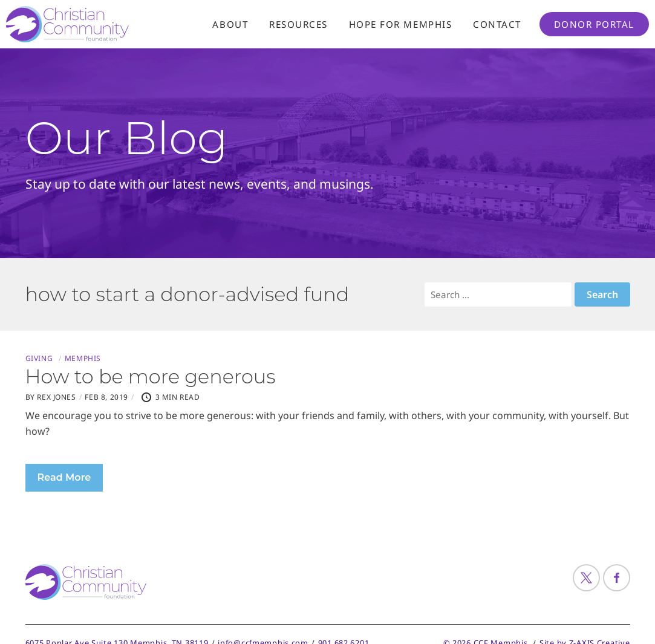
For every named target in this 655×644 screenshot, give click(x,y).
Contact (497, 24)
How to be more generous (151, 376)
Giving (39, 359)
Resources (298, 24)
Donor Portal (594, 24)
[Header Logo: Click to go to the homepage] (103, 24)
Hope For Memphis (400, 24)
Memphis (83, 359)
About (230, 24)
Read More (64, 477)
